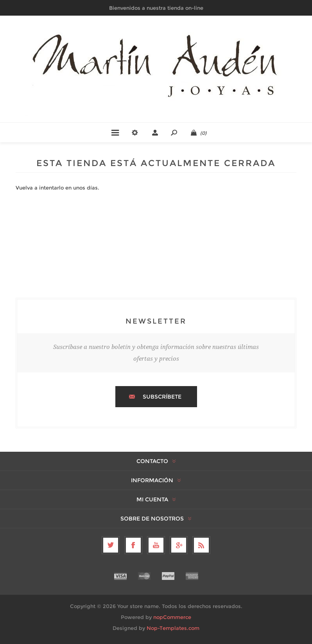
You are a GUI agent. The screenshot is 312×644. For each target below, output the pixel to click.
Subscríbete (162, 397)
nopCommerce (172, 617)
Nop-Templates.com (173, 628)
